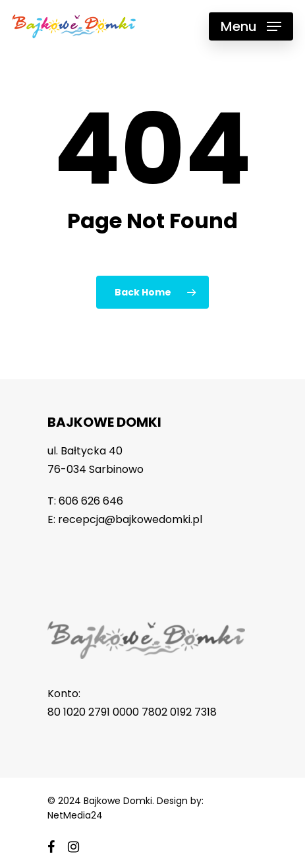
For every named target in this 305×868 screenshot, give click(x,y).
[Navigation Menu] (251, 26)
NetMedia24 (75, 815)
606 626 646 (91, 501)
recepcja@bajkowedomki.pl (130, 519)
